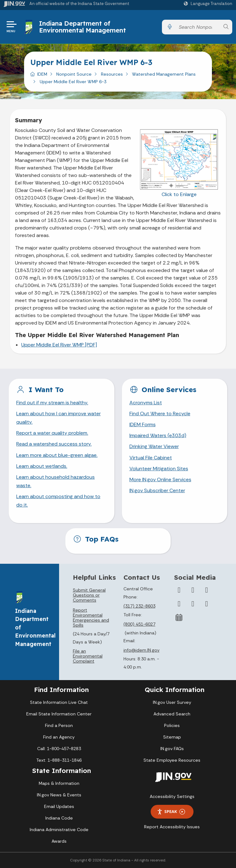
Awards (59, 841)
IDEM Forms (143, 424)
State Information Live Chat (59, 702)
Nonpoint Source (74, 74)
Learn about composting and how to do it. (58, 501)
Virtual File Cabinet (151, 458)
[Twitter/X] (193, 590)
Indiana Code (59, 818)
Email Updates (59, 806)
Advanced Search (172, 714)
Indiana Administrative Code (59, 830)
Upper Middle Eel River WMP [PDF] (59, 345)
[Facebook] (179, 590)
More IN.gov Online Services (160, 479)
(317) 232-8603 (139, 606)
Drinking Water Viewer (154, 446)
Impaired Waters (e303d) (158, 435)
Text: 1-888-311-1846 (59, 760)
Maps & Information (59, 783)
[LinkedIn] (193, 604)
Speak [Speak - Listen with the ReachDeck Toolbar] (171, 812)
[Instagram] (207, 590)
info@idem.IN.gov (141, 650)
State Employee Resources (172, 760)
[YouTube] (179, 604)
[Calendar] (179, 618)
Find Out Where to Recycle (160, 414)
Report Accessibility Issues (172, 827)
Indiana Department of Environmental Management (83, 27)
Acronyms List (146, 403)
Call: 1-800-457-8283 (59, 749)
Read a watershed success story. (54, 444)
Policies (172, 725)
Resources (112, 74)
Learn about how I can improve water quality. (58, 418)
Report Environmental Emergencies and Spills (91, 618)
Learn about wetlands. (42, 466)
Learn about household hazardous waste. (55, 481)
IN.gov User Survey (172, 702)
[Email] (207, 604)
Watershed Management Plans (164, 74)
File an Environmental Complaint (88, 656)
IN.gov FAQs (172, 749)
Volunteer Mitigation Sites (159, 469)
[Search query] (198, 27)
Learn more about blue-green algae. (57, 455)
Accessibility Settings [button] (172, 796)
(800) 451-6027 (139, 624)
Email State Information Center (59, 714)
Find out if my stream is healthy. (52, 403)
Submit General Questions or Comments (89, 595)
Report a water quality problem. (52, 433)
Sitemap (172, 737)
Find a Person (59, 725)
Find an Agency (59, 737)
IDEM (42, 74)
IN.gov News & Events (59, 795)
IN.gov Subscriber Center (157, 490)
